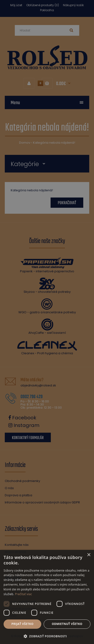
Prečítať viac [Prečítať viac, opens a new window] (23, 594)
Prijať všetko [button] (23, 624)
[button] (47, 636)
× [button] (89, 555)
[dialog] (47, 322)
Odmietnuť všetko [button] (67, 624)
